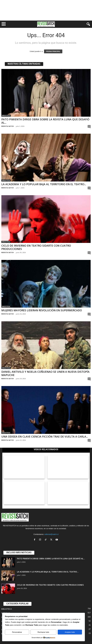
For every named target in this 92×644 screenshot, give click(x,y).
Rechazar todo (43, 632)
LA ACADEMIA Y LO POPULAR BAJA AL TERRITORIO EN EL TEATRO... (44, 184)
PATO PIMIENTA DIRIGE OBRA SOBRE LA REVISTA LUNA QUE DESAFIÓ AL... (45, 121)
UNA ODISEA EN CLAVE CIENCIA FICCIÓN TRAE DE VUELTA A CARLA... (45, 437)
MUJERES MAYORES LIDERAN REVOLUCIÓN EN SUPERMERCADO (42, 310)
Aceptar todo (70, 632)
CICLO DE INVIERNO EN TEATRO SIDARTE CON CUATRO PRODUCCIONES (36, 247)
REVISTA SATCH (8, 126)
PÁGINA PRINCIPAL (53, 51)
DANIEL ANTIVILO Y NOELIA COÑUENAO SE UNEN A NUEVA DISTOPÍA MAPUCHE (45, 373)
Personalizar (17, 632)
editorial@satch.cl (51, 534)
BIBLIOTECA (6, 116)
